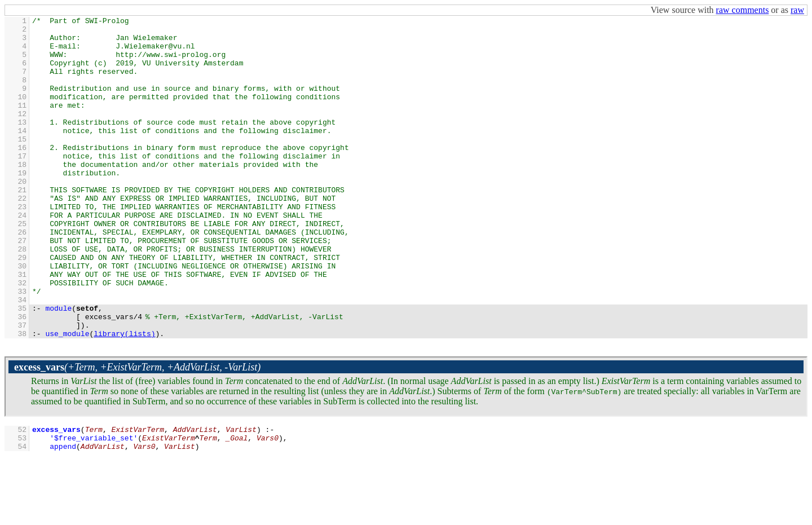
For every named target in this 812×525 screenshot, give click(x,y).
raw (797, 10)
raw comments (743, 10)
